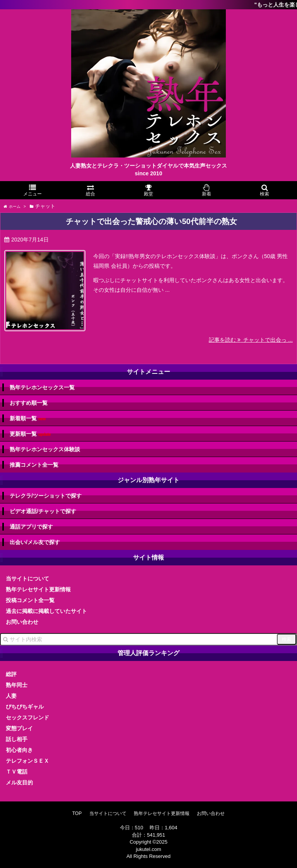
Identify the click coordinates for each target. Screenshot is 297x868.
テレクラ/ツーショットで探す (46, 496)
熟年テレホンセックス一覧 (42, 387)
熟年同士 (17, 685)
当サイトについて (27, 579)
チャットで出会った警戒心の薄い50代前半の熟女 (151, 221)
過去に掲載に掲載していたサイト (46, 611)
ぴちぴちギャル (25, 707)
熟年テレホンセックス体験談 (45, 449)
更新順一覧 (30, 434)
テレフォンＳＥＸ (27, 761)
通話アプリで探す (31, 527)
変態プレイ (19, 728)
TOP (77, 813)
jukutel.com (148, 849)
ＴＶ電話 (17, 772)
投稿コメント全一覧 (30, 600)
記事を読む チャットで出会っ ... (251, 340)
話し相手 (17, 739)
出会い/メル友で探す (35, 542)
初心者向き (19, 750)
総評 (11, 674)
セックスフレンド (27, 717)
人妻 (11, 696)
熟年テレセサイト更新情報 (38, 589)
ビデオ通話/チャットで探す (43, 511)
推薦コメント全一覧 (34, 465)
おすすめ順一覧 (29, 403)
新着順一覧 (28, 419)
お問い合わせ (22, 622)
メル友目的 (19, 782)
